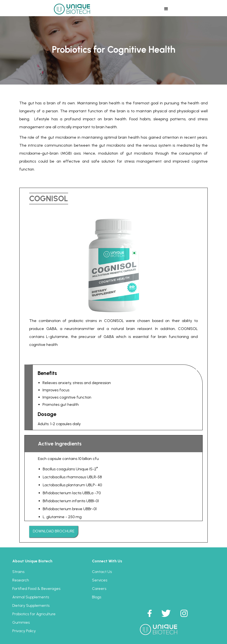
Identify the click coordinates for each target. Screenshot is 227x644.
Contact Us (102, 572)
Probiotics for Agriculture (34, 614)
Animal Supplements (31, 597)
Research (21, 580)
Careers (99, 589)
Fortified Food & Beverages (36, 589)
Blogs (97, 597)
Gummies (21, 622)
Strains (18, 572)
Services (100, 580)
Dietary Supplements (31, 605)
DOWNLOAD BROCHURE (54, 531)
